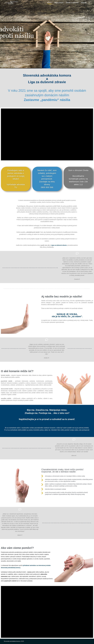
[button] (16, 179)
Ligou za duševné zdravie (59, 245)
